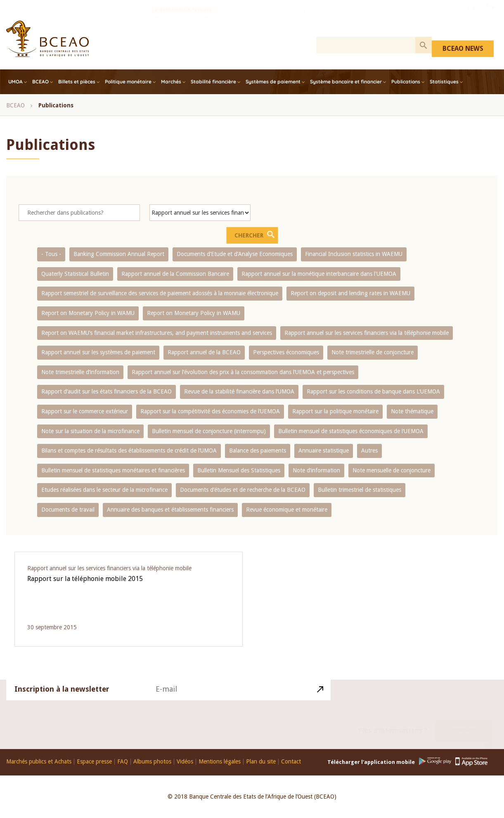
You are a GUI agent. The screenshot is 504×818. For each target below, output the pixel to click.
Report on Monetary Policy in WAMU (88, 313)
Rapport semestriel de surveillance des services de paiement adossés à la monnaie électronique (160, 293)
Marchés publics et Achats (39, 762)
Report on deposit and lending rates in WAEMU (350, 293)
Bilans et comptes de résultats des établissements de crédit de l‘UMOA (129, 450)
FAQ (123, 762)
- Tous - (51, 254)
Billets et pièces (77, 82)
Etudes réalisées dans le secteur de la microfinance (104, 490)
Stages (304, 19)
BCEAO (40, 82)
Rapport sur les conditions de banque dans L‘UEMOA (373, 391)
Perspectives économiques (286, 352)
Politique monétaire (128, 82)
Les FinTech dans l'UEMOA (426, 19)
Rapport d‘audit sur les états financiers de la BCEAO (106, 391)
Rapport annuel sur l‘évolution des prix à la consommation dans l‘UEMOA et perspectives (243, 372)
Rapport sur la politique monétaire (335, 411)
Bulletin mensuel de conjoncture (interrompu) (209, 431)
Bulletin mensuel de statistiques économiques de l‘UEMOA (351, 431)
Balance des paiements (258, 450)
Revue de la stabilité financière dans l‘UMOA (239, 391)
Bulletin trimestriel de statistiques (360, 490)
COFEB (325, 19)
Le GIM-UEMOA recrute (182, 19)
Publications (406, 82)
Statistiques (444, 82)
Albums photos (152, 762)
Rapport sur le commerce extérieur (85, 411)
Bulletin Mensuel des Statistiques (239, 470)
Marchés (171, 82)
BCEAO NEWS (463, 49)
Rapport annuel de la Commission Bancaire (175, 274)
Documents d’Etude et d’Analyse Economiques (235, 254)
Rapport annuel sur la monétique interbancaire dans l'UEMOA (319, 274)
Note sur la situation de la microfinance (90, 431)
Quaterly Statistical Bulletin (75, 274)
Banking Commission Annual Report (119, 254)
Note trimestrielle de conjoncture (373, 352)
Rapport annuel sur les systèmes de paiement (98, 352)
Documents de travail (68, 510)
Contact (464, 721)
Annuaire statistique (324, 450)
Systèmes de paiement (273, 82)
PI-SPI (229, 19)
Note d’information (316, 470)
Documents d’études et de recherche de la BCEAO (243, 490)
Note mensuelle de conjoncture (392, 470)
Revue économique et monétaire (287, 510)
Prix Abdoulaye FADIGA (364, 19)
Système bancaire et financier (346, 82)
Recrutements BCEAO (266, 19)
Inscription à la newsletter (62, 699)
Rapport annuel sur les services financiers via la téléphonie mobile (367, 333)
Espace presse (94, 762)
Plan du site (261, 762)
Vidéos (185, 762)
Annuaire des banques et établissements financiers (170, 510)
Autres (369, 450)
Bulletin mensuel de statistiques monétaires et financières (113, 470)
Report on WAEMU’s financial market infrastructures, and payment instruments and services (157, 333)
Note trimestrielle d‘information (80, 372)
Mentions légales (220, 762)
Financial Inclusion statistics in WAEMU (354, 254)
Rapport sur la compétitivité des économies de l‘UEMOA (210, 411)
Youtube (471, 18)
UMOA (15, 82)
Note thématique (412, 411)
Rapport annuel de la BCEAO (204, 352)
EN (490, 18)
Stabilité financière (213, 82)
